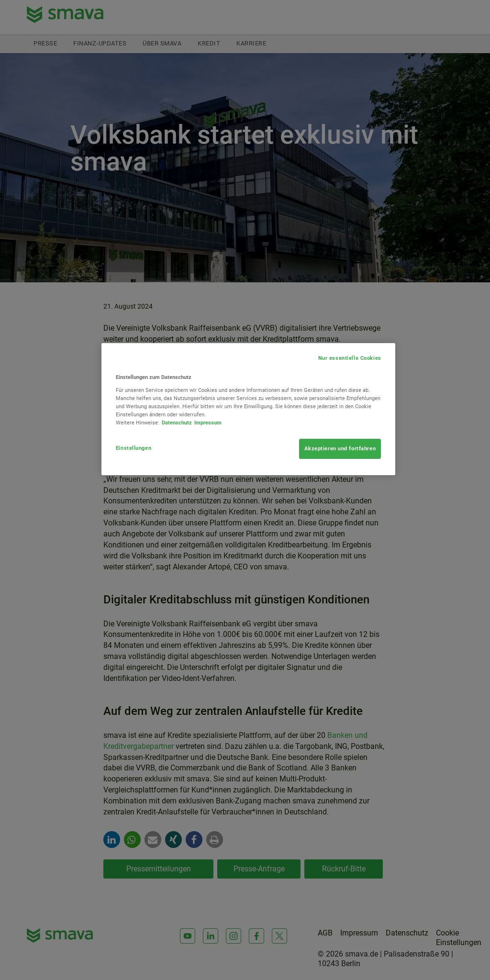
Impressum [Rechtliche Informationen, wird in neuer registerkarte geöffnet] (208, 423)
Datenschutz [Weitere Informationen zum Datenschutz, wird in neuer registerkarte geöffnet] (177, 423)
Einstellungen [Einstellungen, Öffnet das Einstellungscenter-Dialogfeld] (134, 448)
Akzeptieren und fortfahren (340, 448)
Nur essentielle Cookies (350, 358)
